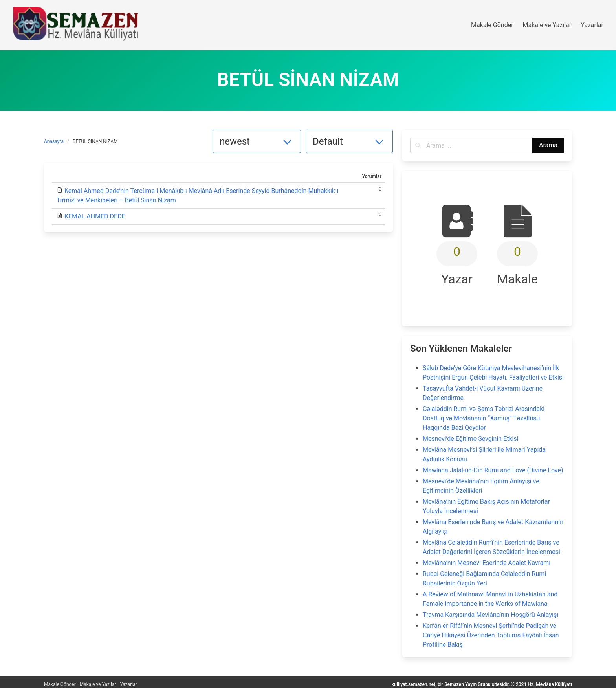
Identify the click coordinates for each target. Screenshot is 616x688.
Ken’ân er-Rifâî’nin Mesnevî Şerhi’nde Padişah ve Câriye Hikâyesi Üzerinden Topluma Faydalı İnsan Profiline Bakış (491, 635)
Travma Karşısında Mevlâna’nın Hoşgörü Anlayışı (490, 615)
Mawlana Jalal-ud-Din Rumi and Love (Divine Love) (493, 470)
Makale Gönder (60, 684)
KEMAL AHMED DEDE (95, 216)
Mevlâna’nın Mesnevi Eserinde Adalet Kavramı (487, 563)
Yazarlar (128, 684)
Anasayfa (54, 141)
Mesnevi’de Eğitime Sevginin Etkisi (471, 439)
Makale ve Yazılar (98, 684)
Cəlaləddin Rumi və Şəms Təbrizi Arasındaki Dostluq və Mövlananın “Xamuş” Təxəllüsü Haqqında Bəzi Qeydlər (484, 418)
